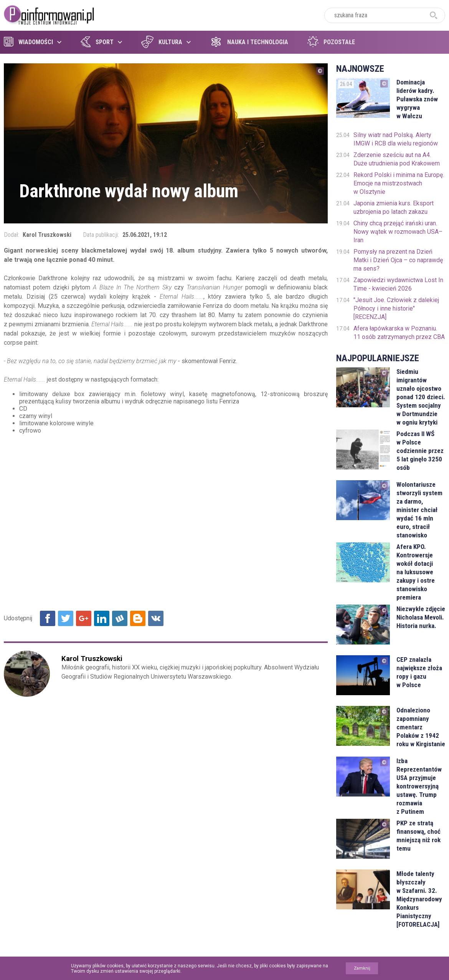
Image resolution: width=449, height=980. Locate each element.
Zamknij (362, 968)
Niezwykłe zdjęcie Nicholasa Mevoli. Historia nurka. (421, 617)
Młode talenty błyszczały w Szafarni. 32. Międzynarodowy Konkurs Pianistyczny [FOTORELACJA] (419, 899)
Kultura (162, 42)
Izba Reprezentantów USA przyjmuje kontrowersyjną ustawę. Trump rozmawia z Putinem (419, 786)
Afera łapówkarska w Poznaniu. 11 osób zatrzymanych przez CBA (399, 333)
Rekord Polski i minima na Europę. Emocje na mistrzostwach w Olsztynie (399, 183)
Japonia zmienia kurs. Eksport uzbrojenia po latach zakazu (394, 207)
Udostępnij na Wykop (120, 618)
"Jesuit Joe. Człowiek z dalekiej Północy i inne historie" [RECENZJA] (396, 308)
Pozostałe (331, 42)
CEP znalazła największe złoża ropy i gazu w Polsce (419, 672)
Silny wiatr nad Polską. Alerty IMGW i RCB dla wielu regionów (396, 139)
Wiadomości (28, 42)
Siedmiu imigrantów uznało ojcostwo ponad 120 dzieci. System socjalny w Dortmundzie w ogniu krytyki (421, 397)
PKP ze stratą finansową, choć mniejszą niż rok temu (418, 836)
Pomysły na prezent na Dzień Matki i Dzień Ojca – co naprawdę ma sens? (398, 260)
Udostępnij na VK (156, 618)
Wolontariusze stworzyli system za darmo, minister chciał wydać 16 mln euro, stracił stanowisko (419, 510)
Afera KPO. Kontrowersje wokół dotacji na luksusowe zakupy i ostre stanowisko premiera (416, 572)
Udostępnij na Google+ (84, 618)
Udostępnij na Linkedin (102, 618)
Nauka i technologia (249, 42)
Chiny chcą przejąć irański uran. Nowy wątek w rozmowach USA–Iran (398, 232)
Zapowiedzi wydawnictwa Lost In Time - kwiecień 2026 (398, 284)
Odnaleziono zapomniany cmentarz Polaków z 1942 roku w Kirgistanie (421, 727)
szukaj (434, 15)
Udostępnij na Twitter (66, 618)
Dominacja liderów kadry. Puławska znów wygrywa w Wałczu (417, 99)
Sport (97, 42)
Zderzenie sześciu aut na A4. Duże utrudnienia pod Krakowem (397, 159)
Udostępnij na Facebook (48, 618)
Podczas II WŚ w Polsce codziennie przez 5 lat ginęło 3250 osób (420, 451)
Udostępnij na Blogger (138, 618)
